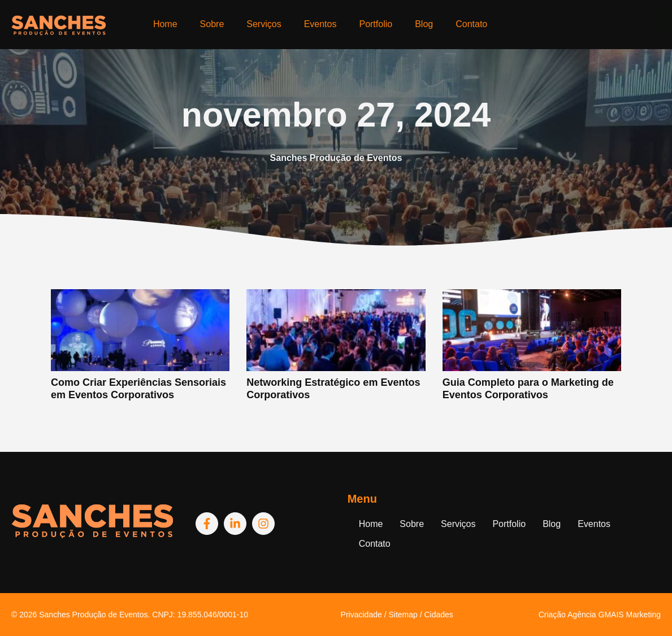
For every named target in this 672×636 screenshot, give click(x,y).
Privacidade (361, 615)
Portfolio (376, 24)
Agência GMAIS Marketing (614, 615)
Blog (424, 24)
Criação (553, 615)
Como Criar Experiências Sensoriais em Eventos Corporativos (138, 389)
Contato (471, 24)
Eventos (320, 24)
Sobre (212, 24)
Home (165, 24)
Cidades (438, 615)
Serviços (264, 24)
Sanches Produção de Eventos (93, 615)
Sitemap (403, 615)
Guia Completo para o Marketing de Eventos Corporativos (528, 389)
